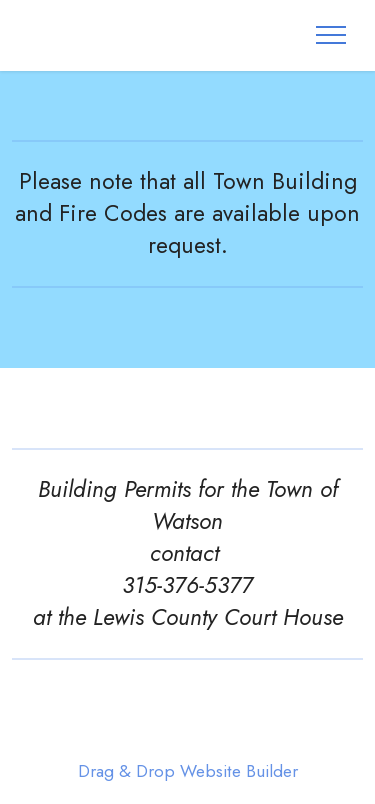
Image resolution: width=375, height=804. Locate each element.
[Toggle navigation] (331, 35)
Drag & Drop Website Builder (188, 771)
